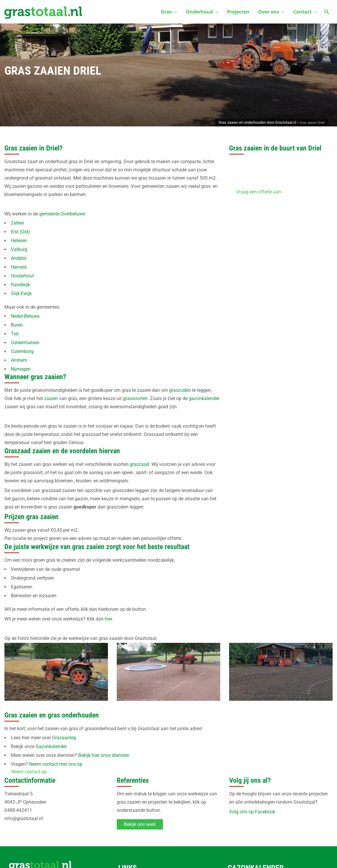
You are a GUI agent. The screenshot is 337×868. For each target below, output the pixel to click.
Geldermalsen (25, 343)
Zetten (17, 223)
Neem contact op (29, 772)
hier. (109, 619)
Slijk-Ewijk (21, 293)
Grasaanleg (64, 738)
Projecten (238, 12)
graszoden (180, 390)
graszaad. (140, 464)
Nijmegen (21, 369)
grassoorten (135, 398)
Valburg (19, 249)
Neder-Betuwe (25, 316)
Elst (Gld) (20, 232)
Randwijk (20, 285)
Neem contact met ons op (56, 764)
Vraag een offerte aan (259, 192)
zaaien (51, 398)
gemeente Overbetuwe (62, 214)
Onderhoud (202, 12)
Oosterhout (22, 276)
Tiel (15, 334)
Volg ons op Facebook (252, 812)
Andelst (19, 258)
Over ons (271, 12)
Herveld (19, 267)
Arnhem (19, 360)
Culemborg (22, 351)
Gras (169, 12)
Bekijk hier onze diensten (104, 755)
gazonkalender (204, 398)
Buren (17, 325)
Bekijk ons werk (140, 824)
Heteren (19, 241)
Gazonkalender (51, 746)
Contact (305, 12)
